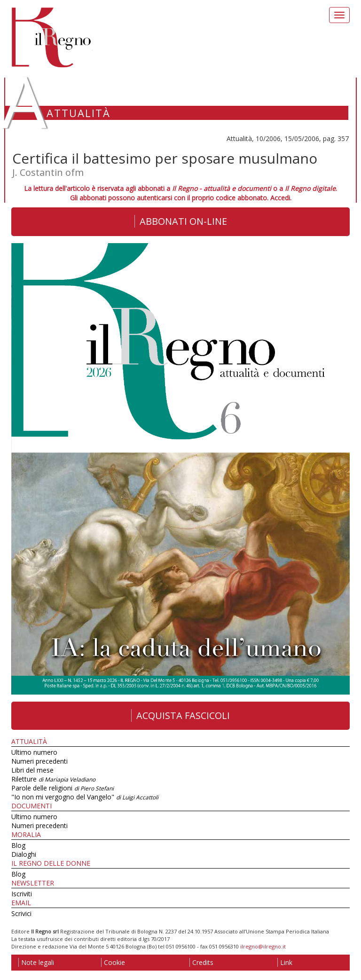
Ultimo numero (34, 752)
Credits (201, 962)
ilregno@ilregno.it (263, 946)
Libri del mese (32, 770)
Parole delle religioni (63, 788)
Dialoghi (24, 854)
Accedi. (281, 198)
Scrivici (21, 913)
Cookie (113, 962)
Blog (18, 845)
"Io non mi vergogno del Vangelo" (85, 797)
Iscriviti (22, 894)
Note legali (36, 962)
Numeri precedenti (39, 761)
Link (285, 962)
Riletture (53, 779)
